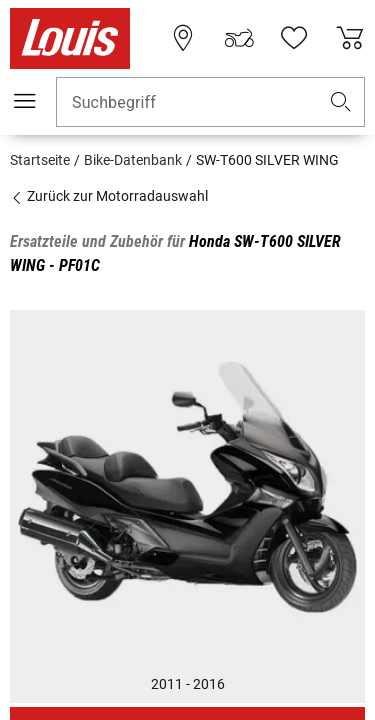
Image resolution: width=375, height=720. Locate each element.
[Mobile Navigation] (25, 101)
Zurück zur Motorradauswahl (109, 196)
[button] (341, 102)
